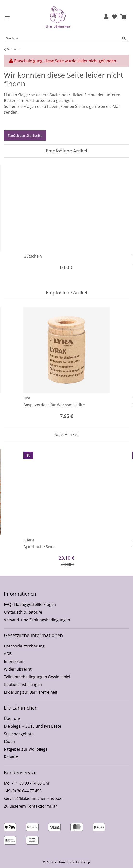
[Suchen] (125, 38)
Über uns (12, 718)
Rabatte (11, 757)
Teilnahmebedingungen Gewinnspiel (37, 677)
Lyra (27, 398)
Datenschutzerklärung (24, 646)
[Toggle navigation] (7, 18)
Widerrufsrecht (18, 669)
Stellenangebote (19, 734)
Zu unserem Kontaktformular (30, 806)
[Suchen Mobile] (64, 38)
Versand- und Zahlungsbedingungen (37, 620)
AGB (8, 654)
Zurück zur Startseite (25, 136)
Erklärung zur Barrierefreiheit (31, 692)
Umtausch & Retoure (23, 612)
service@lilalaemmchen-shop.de (33, 798)
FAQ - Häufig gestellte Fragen (30, 604)
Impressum (14, 661)
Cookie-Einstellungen (23, 684)
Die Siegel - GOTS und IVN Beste (33, 726)
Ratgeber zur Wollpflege (26, 749)
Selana (29, 540)
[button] (106, 17)
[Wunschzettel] (114, 17)
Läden (9, 741)
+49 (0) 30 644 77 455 (23, 791)
